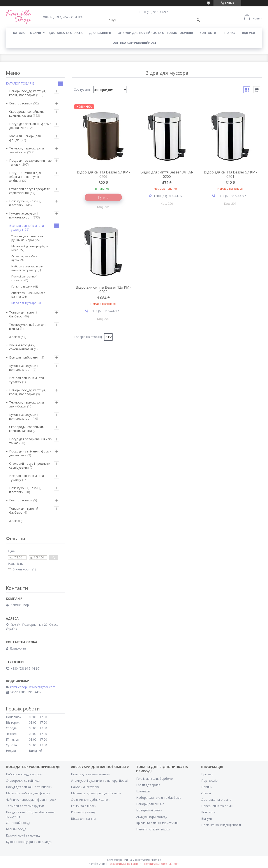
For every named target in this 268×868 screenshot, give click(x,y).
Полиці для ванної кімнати (24, 278)
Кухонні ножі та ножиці (23, 835)
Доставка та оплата (216, 800)
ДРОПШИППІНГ (100, 33)
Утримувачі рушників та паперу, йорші (99, 781)
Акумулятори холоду (152, 817)
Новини (207, 787)
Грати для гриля (148, 785)
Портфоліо (209, 781)
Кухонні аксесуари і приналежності (23, 215)
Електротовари (21, 103)
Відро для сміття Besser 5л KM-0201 (230, 174)
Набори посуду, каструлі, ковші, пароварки (28, 93)
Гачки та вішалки (84, 806)
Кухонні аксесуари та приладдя (29, 842)
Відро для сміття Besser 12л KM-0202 (103, 289)
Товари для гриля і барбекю (23, 314)
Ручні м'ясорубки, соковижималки (22, 347)
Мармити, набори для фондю (28, 793)
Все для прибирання (24, 357)
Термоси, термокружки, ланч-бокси (27, 150)
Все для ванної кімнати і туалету (27, 228)
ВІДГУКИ (249, 33)
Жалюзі (14, 337)
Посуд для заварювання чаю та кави (30, 162)
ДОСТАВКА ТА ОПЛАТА (65, 33)
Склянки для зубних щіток (25, 258)
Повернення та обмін (217, 806)
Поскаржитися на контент (125, 864)
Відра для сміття (83, 819)
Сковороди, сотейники (23, 781)
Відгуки (207, 819)
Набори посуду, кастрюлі (25, 774)
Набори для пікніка (150, 804)
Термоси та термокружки (25, 806)
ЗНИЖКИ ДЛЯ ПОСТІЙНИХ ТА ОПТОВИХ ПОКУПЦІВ (156, 33)
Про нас (207, 774)
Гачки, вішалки (22, 286)
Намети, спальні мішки (153, 829)
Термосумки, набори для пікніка (28, 327)
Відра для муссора (24, 303)
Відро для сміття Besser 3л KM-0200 (167, 174)
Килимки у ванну (83, 812)
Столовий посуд (18, 823)
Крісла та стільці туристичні (157, 823)
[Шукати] (198, 20)
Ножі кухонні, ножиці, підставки (25, 203)
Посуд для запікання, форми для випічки (30, 126)
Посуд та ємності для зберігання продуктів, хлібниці (25, 177)
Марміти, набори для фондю (25, 138)
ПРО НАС (229, 33)
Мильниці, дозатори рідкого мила (31, 248)
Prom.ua (156, 860)
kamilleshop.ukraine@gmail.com (33, 687)
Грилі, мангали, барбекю (154, 779)
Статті (206, 793)
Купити (103, 197)
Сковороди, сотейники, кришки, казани (26, 113)
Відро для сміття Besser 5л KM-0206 (103, 174)
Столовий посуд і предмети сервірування (30, 191)
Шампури (143, 791)
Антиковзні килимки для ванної (28, 295)
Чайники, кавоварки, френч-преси (31, 800)
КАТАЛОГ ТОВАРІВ (27, 33)
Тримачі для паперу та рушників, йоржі (27, 238)
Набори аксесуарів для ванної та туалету (27, 268)
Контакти (208, 812)
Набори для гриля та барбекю (159, 798)
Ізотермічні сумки (149, 810)
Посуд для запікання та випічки (29, 787)
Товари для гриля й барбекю (24, 510)
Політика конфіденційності (134, 43)
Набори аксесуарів (85, 787)
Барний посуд (16, 829)
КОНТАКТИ (208, 33)
